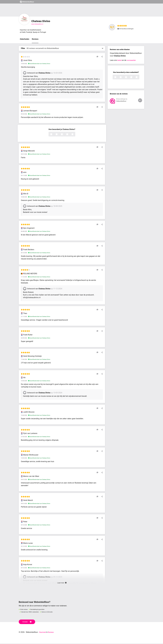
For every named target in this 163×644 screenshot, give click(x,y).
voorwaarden (132, 61)
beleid (120, 61)
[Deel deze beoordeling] (102, 57)
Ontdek (27, 622)
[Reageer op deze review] (98, 57)
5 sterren (75, 135)
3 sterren (64, 135)
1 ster (54, 135)
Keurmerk (43, 633)
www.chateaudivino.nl (37, 24)
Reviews (35, 40)
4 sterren (70, 135)
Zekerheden (25, 40)
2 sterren (59, 135)
